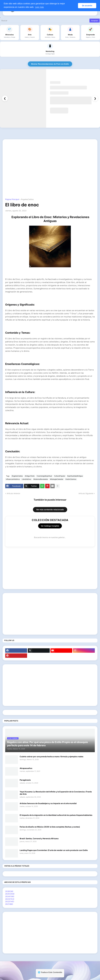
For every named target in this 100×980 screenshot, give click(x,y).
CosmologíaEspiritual (44, 476)
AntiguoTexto (30, 476)
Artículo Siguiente (86, 493)
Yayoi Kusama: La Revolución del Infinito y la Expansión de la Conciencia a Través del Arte (56, 793)
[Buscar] (45, 21)
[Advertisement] (50, 160)
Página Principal (12, 199)
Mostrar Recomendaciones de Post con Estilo (50, 64)
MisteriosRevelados (41, 479)
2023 (10, 899)
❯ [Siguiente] (95, 98)
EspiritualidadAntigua (75, 476)
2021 (9, 904)
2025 (10, 894)
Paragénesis (25, 780)
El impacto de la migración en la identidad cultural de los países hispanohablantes (56, 815)
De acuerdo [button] (87, 6)
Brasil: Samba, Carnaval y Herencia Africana (39, 838)
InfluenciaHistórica (13, 479)
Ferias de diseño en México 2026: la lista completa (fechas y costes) (50, 827)
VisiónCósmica (71, 479)
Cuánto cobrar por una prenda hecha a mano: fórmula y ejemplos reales (51, 757)
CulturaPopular (60, 476)
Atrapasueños (26, 768)
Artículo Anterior (13, 493)
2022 (10, 901)
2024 (10, 896)
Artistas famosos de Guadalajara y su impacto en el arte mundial (48, 803)
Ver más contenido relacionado (50, 510)
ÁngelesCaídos (27, 199)
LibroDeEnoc (27, 479)
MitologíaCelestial (57, 479)
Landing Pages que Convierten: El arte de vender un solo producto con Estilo (54, 850)
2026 (9, 891)
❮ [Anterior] (5, 98)
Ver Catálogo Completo (50, 526)
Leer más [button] (39, 7)
